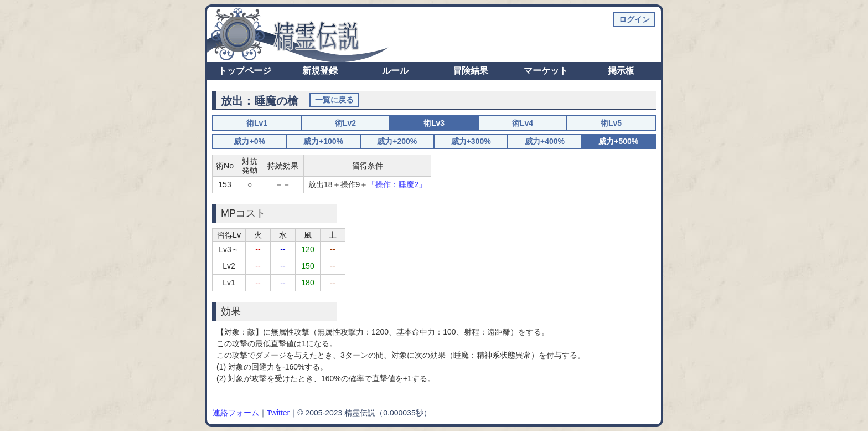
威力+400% (545, 141)
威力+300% (471, 141)
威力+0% (249, 141)
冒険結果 (471, 71)
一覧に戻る (334, 100)
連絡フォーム (236, 413)
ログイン (634, 19)
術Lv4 (523, 123)
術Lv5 (611, 123)
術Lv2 (345, 123)
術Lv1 (257, 123)
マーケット (546, 71)
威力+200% (397, 141)
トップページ (245, 71)
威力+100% (323, 141)
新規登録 (320, 71)
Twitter (278, 413)
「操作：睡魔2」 (397, 184)
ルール (395, 71)
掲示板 (621, 71)
